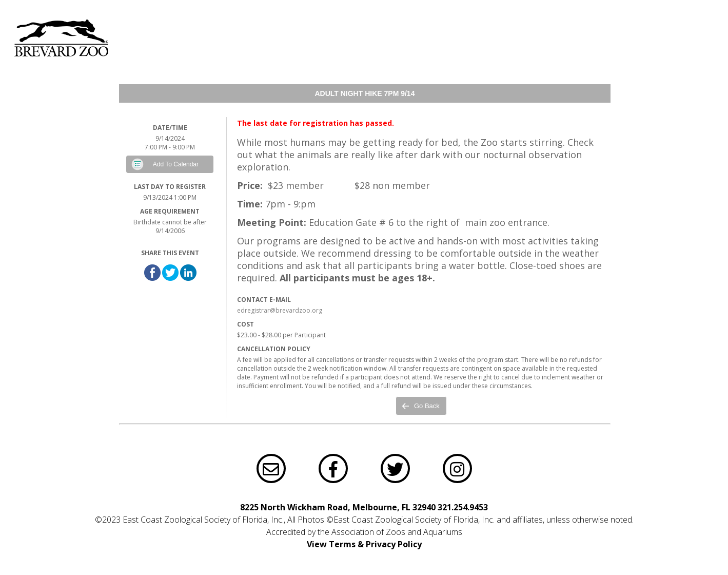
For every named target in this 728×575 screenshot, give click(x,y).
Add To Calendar (176, 164)
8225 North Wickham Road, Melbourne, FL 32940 (338, 507)
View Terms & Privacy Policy (364, 544)
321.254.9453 (463, 507)
